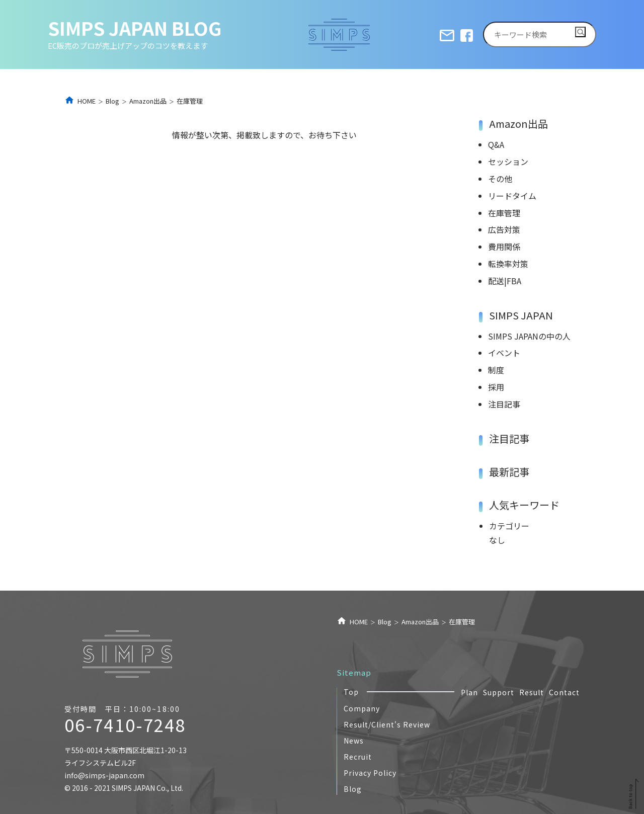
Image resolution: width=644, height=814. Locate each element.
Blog (353, 789)
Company (362, 708)
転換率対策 (508, 264)
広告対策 (504, 229)
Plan (469, 692)
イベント (504, 353)
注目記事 (504, 404)
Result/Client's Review (387, 724)
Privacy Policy (370, 773)
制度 (496, 370)
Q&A (496, 144)
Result (532, 692)
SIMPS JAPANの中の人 (529, 336)
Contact (564, 692)
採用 (496, 387)
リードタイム (512, 196)
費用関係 (504, 247)
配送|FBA (505, 281)
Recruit (358, 757)
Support (499, 692)
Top (351, 692)
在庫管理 (504, 213)
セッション (508, 161)
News (354, 741)
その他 (500, 179)
